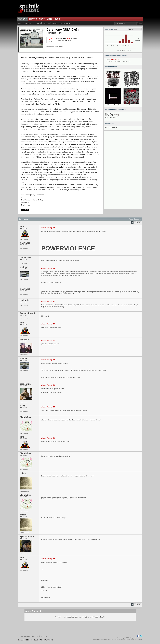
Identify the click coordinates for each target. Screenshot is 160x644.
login (20, 23)
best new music (65, 23)
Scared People (131, 87)
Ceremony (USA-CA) (63, 30)
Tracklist (61, 46)
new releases (41, 23)
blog (57, 19)
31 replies (68, 40)
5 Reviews (74, 39)
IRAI (65, 39)
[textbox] (125, 23)
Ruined (131, 105)
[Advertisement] (123, 171)
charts (33, 19)
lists (50, 19)
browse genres (29, 23)
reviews (22, 19)
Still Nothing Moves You (113, 105)
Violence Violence (113, 87)
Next (139, 223)
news (42, 19)
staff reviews (52, 23)
